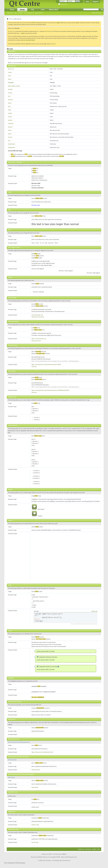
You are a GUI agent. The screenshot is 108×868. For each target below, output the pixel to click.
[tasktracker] (12, 144)
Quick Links (38, 13)
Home (12, 10)
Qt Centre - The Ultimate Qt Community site (58, 860)
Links (43, 10)
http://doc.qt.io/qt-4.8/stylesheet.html (19, 742)
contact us (53, 44)
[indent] (10, 89)
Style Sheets (11, 777)
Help (87, 2)
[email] (10, 93)
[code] (10, 117)
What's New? (54, 10)
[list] (9, 106)
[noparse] (11, 123)
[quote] (10, 120)
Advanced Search (96, 13)
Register (96, 2)
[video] (10, 113)
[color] (10, 72)
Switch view (94, 611)
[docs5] (10, 137)
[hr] (9, 141)
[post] (10, 103)
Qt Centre (11, 31)
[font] (10, 79)
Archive (94, 849)
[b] (9, 69)
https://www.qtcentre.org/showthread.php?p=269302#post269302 (50, 390)
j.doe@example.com (37, 315)
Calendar (20, 13)
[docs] (10, 130)
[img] (10, 110)
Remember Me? (63, 4)
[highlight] (11, 83)
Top (99, 849)
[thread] (10, 100)
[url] (9, 96)
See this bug (35, 842)
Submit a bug (35, 825)
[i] (11, 69)
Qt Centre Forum (36, 341)
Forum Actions (28, 13)
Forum (22, 10)
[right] (13, 86)
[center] (18, 86)
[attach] (10, 127)
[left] (9, 86)
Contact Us (81, 849)
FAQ (16, 13)
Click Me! (34, 367)
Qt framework (48, 31)
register (23, 33)
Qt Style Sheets (12, 760)
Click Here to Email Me (38, 317)
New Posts (10, 13)
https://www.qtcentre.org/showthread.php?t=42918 (46, 364)
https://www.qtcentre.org (39, 339)
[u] (13, 69)
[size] (10, 76)
